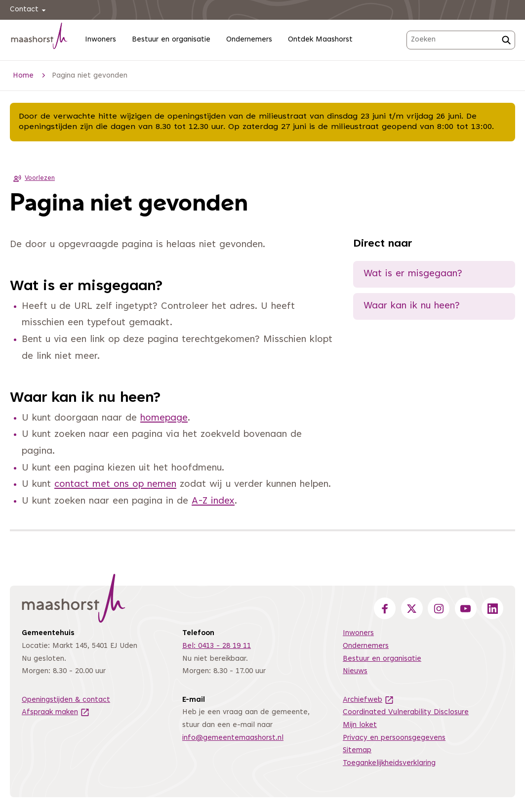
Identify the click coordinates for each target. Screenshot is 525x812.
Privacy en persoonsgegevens (394, 738)
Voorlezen (32, 178)
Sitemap (357, 750)
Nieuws (355, 671)
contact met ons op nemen (115, 485)
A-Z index (213, 501)
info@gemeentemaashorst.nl (233, 738)
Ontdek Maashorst (320, 40)
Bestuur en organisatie (171, 40)
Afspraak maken (56, 712)
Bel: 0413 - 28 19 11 (217, 646)
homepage (164, 418)
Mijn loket (360, 725)
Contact (29, 10)
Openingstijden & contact (66, 700)
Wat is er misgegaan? (413, 274)
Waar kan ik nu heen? (412, 306)
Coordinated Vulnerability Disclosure (406, 712)
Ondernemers (249, 40)
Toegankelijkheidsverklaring (389, 763)
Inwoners (101, 40)
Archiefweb (368, 700)
